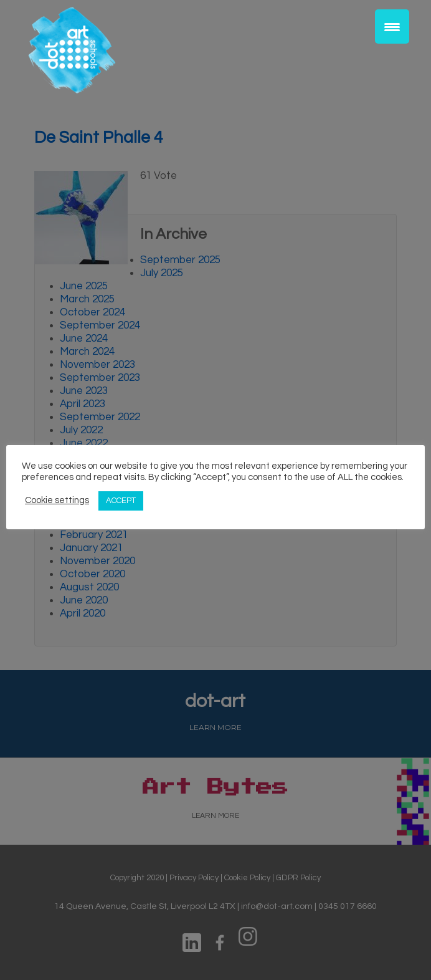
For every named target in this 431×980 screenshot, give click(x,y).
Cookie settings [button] (57, 500)
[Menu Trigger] (392, 26)
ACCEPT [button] (121, 501)
